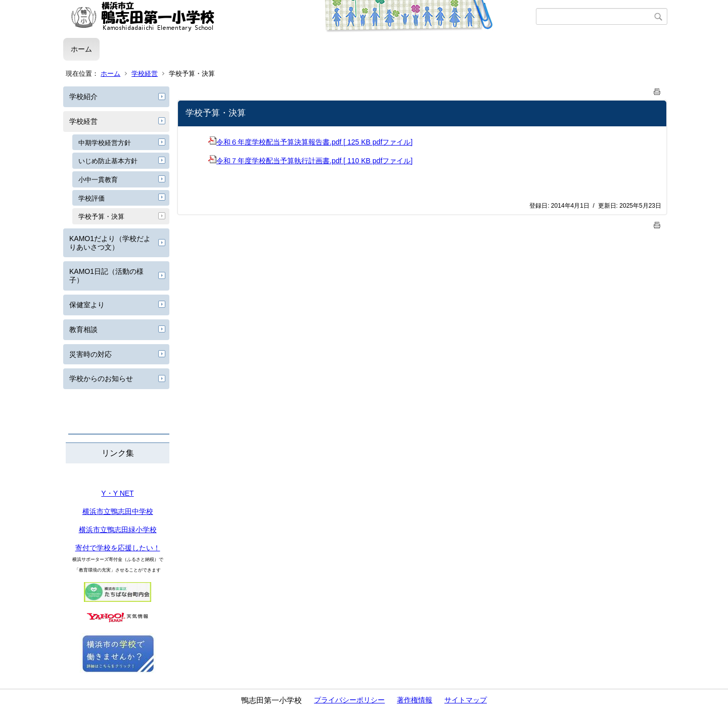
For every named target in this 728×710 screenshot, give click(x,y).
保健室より (87, 305)
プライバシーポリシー (349, 700)
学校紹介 (83, 97)
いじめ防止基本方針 (108, 161)
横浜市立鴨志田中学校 (118, 511)
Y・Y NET (117, 493)
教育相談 (83, 329)
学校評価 (92, 198)
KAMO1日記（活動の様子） (106, 276)
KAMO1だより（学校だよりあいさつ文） (110, 243)
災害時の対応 (90, 354)
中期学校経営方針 (105, 143)
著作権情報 (415, 700)
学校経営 (145, 74)
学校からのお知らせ (101, 378)
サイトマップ (466, 700)
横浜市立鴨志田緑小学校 (118, 530)
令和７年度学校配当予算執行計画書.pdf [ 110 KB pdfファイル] (310, 161)
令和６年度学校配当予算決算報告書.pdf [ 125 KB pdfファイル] (310, 142)
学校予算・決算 (101, 217)
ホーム (81, 49)
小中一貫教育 (98, 180)
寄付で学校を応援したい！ (118, 548)
